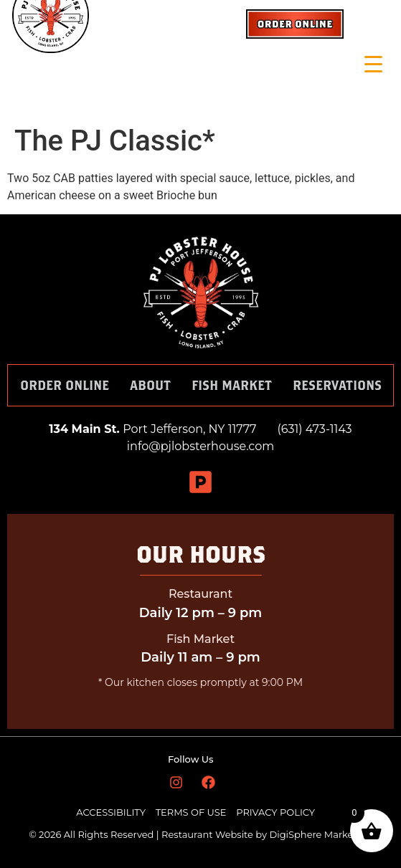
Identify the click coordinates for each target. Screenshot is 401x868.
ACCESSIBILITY (111, 812)
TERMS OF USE (192, 812)
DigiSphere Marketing (320, 834)
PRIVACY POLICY (275, 812)
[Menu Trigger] (373, 64)
